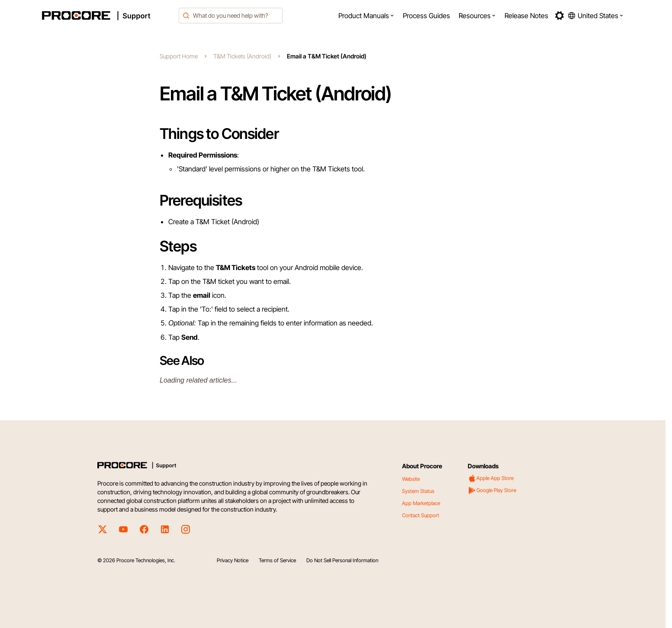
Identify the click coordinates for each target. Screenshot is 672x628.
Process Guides (426, 16)
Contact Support (421, 515)
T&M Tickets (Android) (242, 56)
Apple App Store (491, 478)
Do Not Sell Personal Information (342, 560)
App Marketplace (421, 503)
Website (411, 479)
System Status (418, 491)
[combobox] (231, 16)
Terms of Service (277, 560)
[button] (366, 16)
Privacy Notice (233, 560)
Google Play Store (492, 490)
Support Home (179, 56)
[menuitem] (366, 16)
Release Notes (526, 16)
